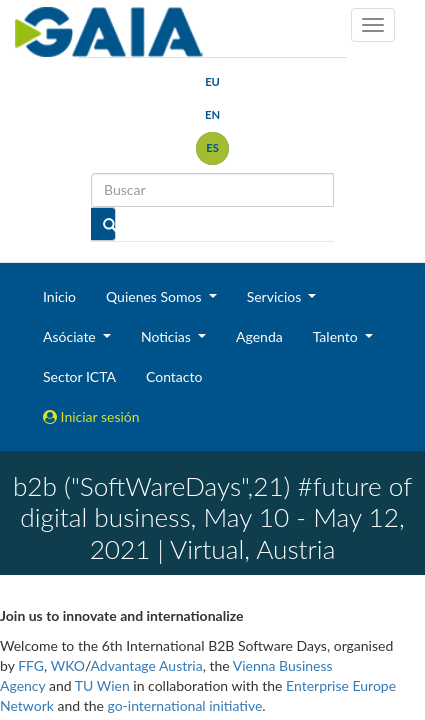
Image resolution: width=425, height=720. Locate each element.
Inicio (59, 296)
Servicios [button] (276, 296)
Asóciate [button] (71, 336)
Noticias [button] (168, 336)
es (212, 147)
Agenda (259, 336)
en (212, 114)
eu (212, 81)
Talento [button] (337, 336)
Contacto (174, 376)
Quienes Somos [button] (155, 296)
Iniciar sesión (91, 416)
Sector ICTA (79, 376)
